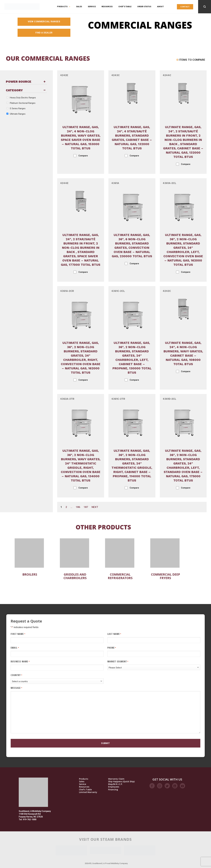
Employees (114, 787)
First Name (18, 634)
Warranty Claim (116, 779)
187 (86, 507)
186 (78, 507)
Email (15, 648)
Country (16, 675)
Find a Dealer (44, 33)
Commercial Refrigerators (120, 576)
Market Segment (118, 662)
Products (64, 7)
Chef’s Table (125, 7)
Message (16, 688)
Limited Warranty (88, 792)
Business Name (20, 662)
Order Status (144, 7)
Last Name (114, 634)
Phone (112, 648)
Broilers (30, 574)
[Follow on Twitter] (167, 786)
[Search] (205, 7)
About (160, 7)
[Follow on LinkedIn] (175, 786)
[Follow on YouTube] (182, 786)
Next (95, 507)
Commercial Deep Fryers (165, 576)
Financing (113, 790)
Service (92, 7)
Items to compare (191, 60)
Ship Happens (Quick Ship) (121, 782)
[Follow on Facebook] (152, 786)
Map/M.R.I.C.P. (115, 784)
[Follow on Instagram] (160, 786)
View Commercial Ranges (44, 22)
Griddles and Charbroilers (75, 576)
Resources (107, 7)
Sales (79, 7)
